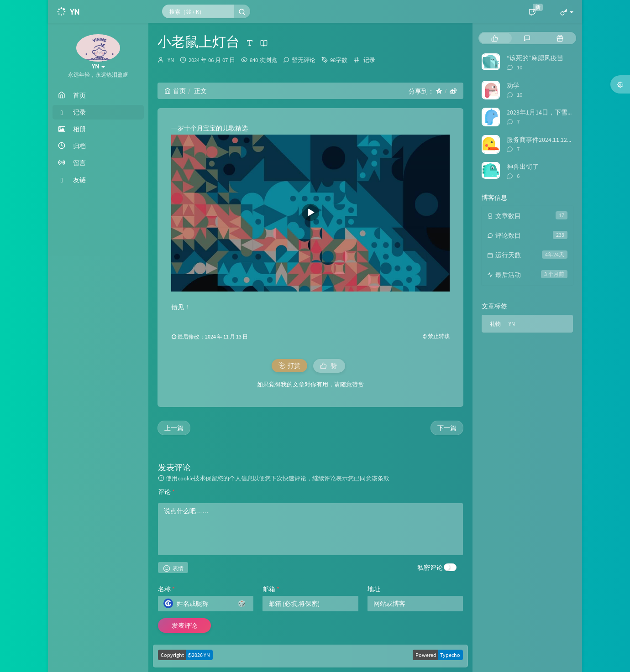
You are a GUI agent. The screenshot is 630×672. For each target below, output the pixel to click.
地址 (374, 589)
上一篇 (174, 428)
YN (171, 60)
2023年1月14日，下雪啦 (540, 112)
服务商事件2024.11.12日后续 (546, 140)
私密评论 (430, 568)
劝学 (513, 85)
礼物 (495, 324)
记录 (369, 60)
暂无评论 (304, 60)
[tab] (495, 38)
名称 (166, 589)
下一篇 (447, 428)
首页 (175, 91)
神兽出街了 (523, 167)
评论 (166, 492)
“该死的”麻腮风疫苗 (535, 58)
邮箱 (271, 589)
